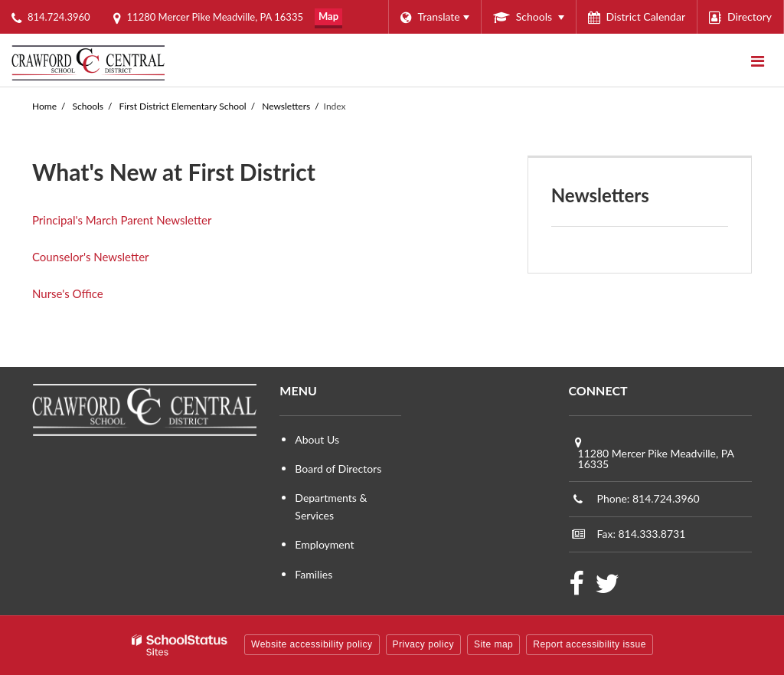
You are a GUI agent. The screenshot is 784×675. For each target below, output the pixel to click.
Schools (88, 106)
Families (314, 574)
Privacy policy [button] (423, 644)
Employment (324, 544)
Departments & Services (331, 506)
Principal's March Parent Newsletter (122, 220)
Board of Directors (338, 469)
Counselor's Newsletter (91, 257)
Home (44, 106)
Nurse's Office (68, 293)
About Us (317, 439)
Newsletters (286, 106)
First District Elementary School (183, 106)
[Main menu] (757, 61)
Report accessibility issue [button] (590, 644)
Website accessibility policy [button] (312, 644)
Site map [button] (493, 644)
